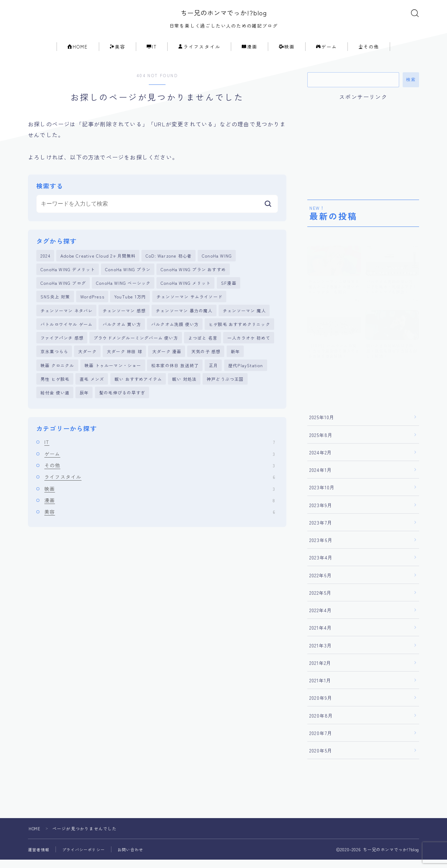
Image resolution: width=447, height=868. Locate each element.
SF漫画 (229, 293)
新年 (235, 365)
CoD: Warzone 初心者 (169, 264)
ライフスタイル (199, 55)
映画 (287, 55)
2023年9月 (321, 513)
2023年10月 (322, 496)
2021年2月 (320, 671)
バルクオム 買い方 (122, 336)
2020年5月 (321, 759)
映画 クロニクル (57, 380)
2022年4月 (321, 618)
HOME (78, 55)
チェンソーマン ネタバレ (67, 322)
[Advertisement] (363, 153)
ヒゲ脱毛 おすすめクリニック (240, 336)
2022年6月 (321, 583)
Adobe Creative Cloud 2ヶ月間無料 (98, 264)
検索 (411, 88)
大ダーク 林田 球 (124, 365)
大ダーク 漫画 (167, 365)
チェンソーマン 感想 (124, 322)
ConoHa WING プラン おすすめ (193, 279)
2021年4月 (321, 636)
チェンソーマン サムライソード (189, 308)
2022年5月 (321, 601)
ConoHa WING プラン (128, 279)
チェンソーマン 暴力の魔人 (184, 322)
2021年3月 (321, 653)
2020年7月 (321, 741)
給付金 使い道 (55, 409)
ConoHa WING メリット (186, 293)
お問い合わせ (137, 858)
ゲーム (327, 55)
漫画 (250, 55)
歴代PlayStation (246, 380)
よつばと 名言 (203, 351)
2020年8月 (321, 724)
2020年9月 (321, 706)
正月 (213, 380)
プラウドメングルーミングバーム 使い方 (136, 351)
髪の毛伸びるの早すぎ (122, 409)
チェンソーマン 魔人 (244, 322)
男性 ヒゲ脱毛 (55, 394)
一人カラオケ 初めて (249, 351)
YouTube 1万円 (130, 308)
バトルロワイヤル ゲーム (67, 336)
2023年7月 (321, 531)
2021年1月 (320, 689)
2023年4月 (321, 566)
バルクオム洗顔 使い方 (175, 336)
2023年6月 (321, 548)
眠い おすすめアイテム (138, 394)
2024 (45, 264)
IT (152, 55)
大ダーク (87, 365)
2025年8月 (321, 443)
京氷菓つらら (54, 365)
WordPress (92, 308)
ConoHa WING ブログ (63, 293)
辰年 (84, 409)
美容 (118, 55)
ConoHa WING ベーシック (123, 293)
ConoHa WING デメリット (68, 279)
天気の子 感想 (206, 365)
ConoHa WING (217, 264)
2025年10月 (322, 425)
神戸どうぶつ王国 (225, 394)
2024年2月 (321, 461)
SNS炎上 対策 (55, 308)
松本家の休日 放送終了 (175, 380)
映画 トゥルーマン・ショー (113, 380)
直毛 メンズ (92, 394)
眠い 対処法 (184, 394)
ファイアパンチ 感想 (62, 351)
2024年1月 (321, 478)
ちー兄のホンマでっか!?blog (224, 17)
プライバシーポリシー (87, 858)
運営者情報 (39, 858)
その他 (369, 55)
